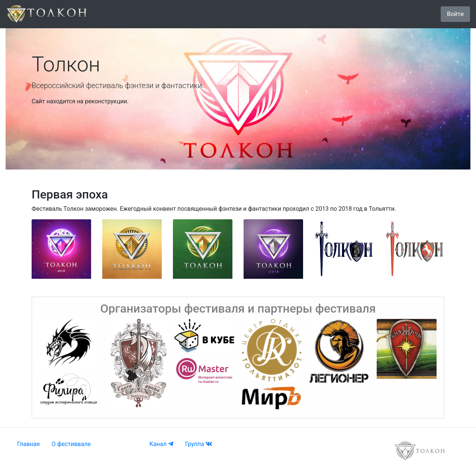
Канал (161, 444)
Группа (199, 444)
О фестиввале (71, 444)
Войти (455, 14)
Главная (28, 444)
